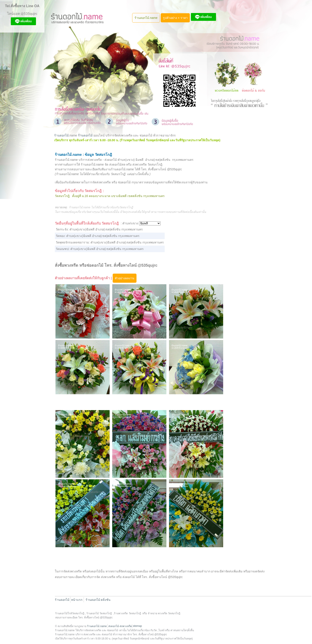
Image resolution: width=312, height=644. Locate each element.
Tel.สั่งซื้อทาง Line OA (22, 6)
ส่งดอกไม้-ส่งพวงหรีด (120, 626)
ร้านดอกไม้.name (146, 18)
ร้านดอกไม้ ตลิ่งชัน (98, 600)
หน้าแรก (77, 600)
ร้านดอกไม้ (61, 135)
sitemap (137, 626)
